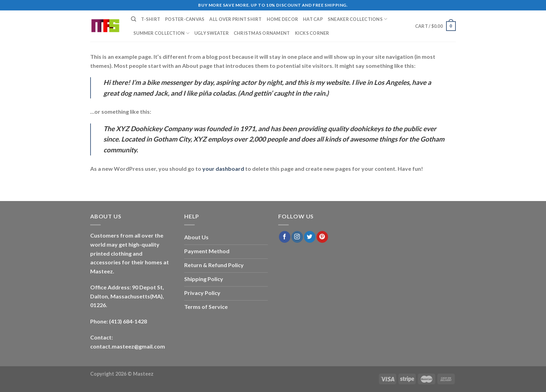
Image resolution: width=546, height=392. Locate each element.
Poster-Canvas (185, 19)
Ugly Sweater (212, 33)
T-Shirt (151, 19)
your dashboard (223, 169)
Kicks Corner (312, 33)
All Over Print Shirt (235, 19)
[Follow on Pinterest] (322, 237)
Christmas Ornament (262, 33)
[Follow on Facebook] (285, 237)
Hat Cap (313, 19)
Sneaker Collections (357, 19)
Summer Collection (161, 33)
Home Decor (283, 19)
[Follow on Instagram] (297, 237)
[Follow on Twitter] (310, 237)
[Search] (134, 19)
